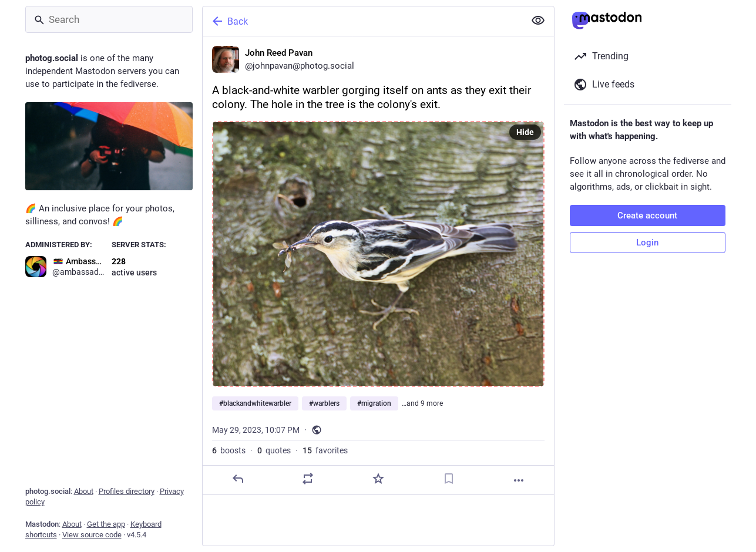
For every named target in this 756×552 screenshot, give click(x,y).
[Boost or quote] (308, 479)
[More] (519, 480)
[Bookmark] (448, 479)
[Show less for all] (538, 21)
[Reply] (237, 479)
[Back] (362, 21)
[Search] (109, 19)
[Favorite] (378, 479)
